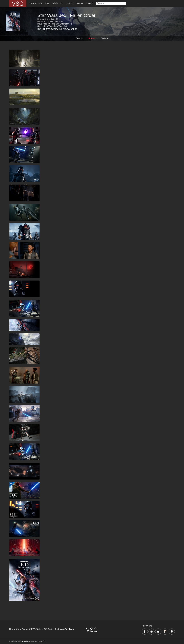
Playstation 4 (52, 29)
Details (79, 38)
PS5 (47, 3)
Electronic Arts (56, 21)
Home (12, 629)
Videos (80, 3)
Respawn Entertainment (61, 24)
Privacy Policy (42, 641)
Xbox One (70, 29)
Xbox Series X (36, 3)
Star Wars (49, 26)
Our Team (69, 629)
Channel (89, 3)
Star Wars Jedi (61, 26)
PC (62, 3)
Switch (55, 3)
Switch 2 (70, 3)
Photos (92, 38)
